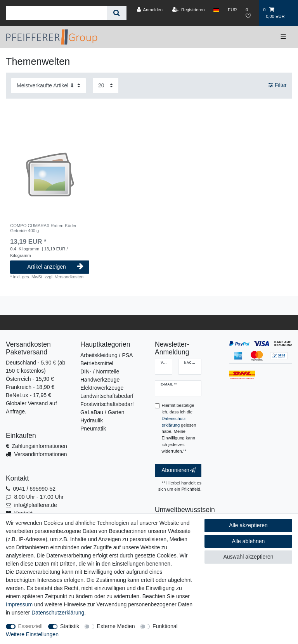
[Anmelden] (150, 10)
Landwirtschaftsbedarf (107, 396)
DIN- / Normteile (100, 371)
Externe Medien (116, 626)
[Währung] (232, 10)
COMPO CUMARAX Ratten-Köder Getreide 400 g (43, 228)
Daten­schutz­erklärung (58, 613)
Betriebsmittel (97, 363)
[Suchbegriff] (56, 13)
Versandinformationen (40, 454)
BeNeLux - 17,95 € (29, 395)
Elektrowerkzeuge (102, 388)
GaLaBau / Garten (102, 412)
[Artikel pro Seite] (106, 86)
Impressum (19, 604)
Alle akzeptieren (248, 525)
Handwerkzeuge (100, 380)
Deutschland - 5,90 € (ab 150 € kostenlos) (36, 367)
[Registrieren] (188, 10)
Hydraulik (92, 420)
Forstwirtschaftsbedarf (107, 404)
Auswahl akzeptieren (248, 557)
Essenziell (30, 626)
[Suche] (117, 13)
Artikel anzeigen (55, 267)
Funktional (165, 626)
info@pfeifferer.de (35, 505)
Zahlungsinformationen (39, 446)
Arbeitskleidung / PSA (107, 355)
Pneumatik (93, 429)
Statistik (70, 626)
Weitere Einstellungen (32, 634)
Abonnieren (178, 470)
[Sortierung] (49, 86)
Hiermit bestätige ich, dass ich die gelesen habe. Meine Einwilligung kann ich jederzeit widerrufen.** (179, 428)
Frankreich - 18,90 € (30, 387)
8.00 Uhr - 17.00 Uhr (39, 497)
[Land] (216, 10)
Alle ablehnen (249, 541)
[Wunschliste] (250, 13)
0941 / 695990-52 (34, 489)
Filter (278, 85)
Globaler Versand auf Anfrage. (31, 407)
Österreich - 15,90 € (30, 379)
